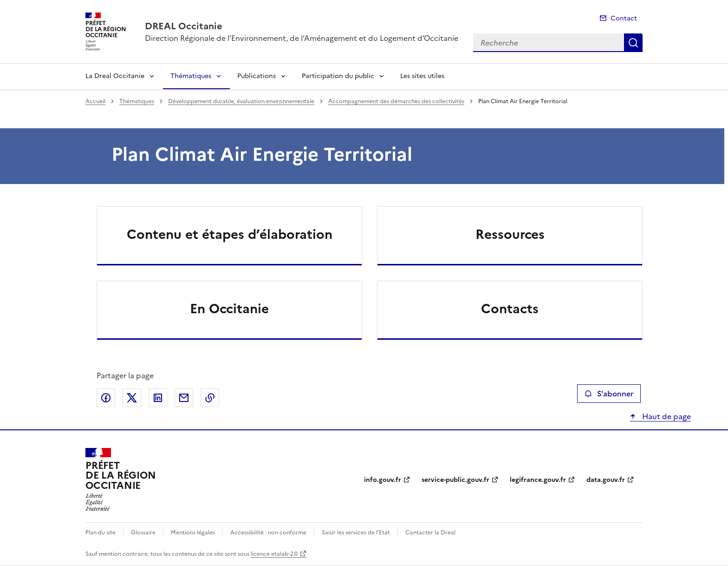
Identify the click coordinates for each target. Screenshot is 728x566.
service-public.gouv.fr (455, 480)
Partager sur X (132, 398)
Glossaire (143, 533)
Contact (624, 18)
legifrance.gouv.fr (538, 480)
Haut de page (666, 416)
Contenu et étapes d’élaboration (230, 234)
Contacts (510, 309)
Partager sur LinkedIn (158, 398)
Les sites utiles (422, 76)
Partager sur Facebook (106, 398)
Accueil (95, 101)
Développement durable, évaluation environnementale (241, 101)
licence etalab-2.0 (274, 554)
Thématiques (191, 76)
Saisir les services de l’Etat (356, 533)
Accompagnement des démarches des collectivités (396, 101)
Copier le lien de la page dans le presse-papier (210, 398)
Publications (257, 76)
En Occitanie (229, 309)
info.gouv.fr (383, 480)
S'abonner (609, 394)
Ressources (510, 234)
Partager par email (184, 398)
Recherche (633, 43)
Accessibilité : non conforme (268, 533)
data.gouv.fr (606, 480)
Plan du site (101, 533)
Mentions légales (193, 533)
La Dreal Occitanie (115, 76)
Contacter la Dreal (430, 533)
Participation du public (338, 76)
